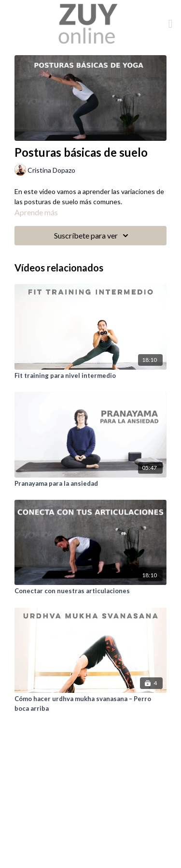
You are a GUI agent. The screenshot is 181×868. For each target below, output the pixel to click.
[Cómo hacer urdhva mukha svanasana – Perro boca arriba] (90, 704)
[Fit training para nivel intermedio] (90, 376)
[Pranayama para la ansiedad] (90, 484)
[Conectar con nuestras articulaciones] (90, 591)
